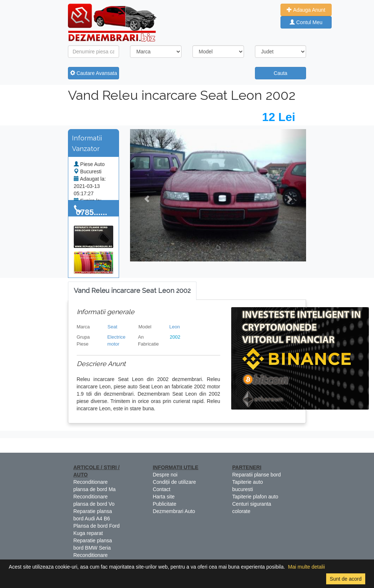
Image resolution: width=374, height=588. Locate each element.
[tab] (132, 291)
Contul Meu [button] (306, 22)
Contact (161, 489)
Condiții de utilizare (174, 482)
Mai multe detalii (306, 567)
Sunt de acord (346, 579)
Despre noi (165, 475)
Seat (112, 327)
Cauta (280, 73)
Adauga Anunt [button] (306, 10)
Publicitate (165, 504)
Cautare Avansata (94, 73)
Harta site (164, 497)
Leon (175, 327)
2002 (175, 337)
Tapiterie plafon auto (255, 497)
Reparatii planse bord (257, 475)
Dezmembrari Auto (174, 511)
